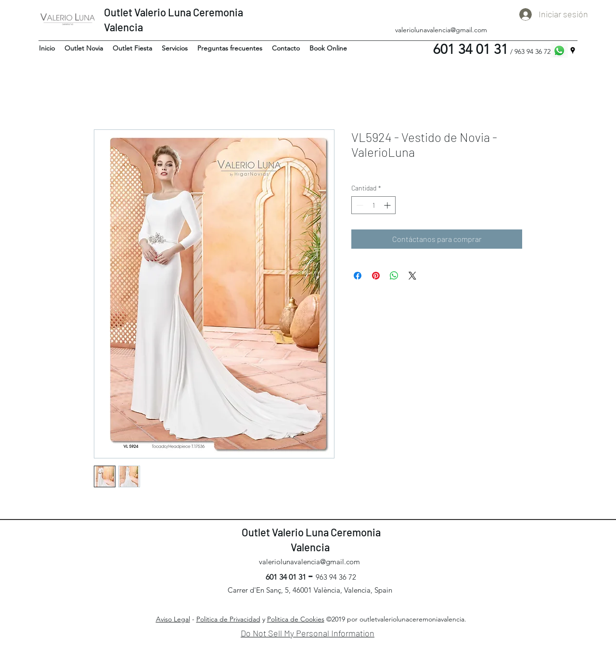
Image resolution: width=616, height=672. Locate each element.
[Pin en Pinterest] (376, 276)
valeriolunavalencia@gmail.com (441, 30)
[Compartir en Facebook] (358, 276)
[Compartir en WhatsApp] (394, 276)
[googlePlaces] (573, 51)
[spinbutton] (373, 205)
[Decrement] (359, 205)
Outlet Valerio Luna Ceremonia (173, 12)
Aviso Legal (173, 619)
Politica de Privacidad (228, 619)
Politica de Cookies (296, 619)
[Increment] (388, 205)
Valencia (124, 27)
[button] (84, 48)
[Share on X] (412, 276)
